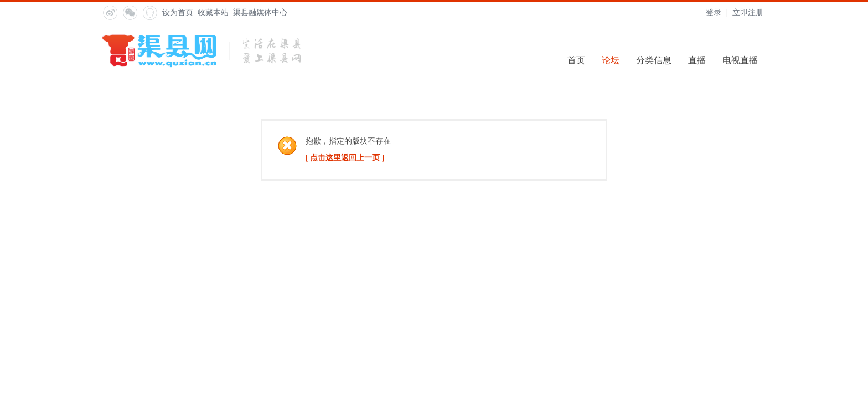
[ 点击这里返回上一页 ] (345, 158)
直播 (697, 60)
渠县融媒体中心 (260, 12)
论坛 (611, 60)
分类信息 (654, 60)
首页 (576, 60)
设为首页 (178, 12)
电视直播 (740, 60)
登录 (714, 12)
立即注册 (748, 12)
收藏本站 (213, 12)
